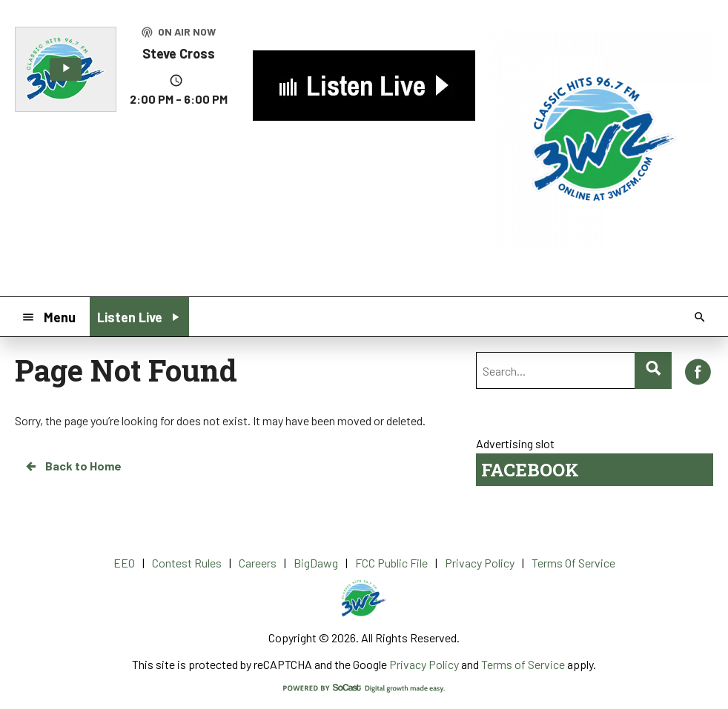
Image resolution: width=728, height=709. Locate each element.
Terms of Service (523, 664)
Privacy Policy (424, 664)
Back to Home (73, 466)
